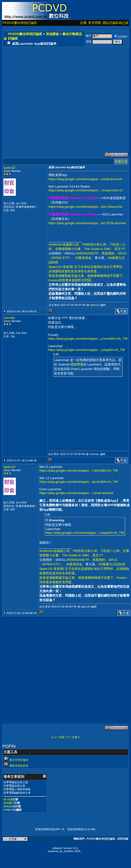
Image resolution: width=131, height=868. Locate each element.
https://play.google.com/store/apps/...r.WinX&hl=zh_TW (79, 471)
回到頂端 (123, 839)
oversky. (10, 318)
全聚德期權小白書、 (69, 249)
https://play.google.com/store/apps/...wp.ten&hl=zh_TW (79, 482)
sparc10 (9, 168)
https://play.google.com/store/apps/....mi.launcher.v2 (86, 190)
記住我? (121, 37)
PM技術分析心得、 (96, 244)
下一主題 (72, 737)
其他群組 (52, 34)
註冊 (83, 23)
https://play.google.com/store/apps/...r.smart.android (76, 493)
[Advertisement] (46, 95)
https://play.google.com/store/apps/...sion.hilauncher (86, 207)
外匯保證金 (83, 258)
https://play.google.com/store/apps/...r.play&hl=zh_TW (86, 350)
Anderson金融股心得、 (65, 244)
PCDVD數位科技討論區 (20, 23)
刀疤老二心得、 (112, 551)
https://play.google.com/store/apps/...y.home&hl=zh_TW (88, 339)
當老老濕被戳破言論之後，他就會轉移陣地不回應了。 (87, 276)
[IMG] (7, 806)
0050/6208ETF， (89, 253)
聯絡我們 (79, 839)
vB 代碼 (8, 799)
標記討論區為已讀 (115, 23)
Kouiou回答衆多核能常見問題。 (71, 280)
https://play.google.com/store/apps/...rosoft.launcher (85, 179)
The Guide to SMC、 (99, 249)
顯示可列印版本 (19, 760)
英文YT (120, 249)
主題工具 (121, 161)
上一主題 (59, 737)
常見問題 (95, 23)
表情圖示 (9, 803)
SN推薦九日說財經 (112, 564)
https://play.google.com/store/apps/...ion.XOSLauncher (87, 223)
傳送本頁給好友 (19, 766)
